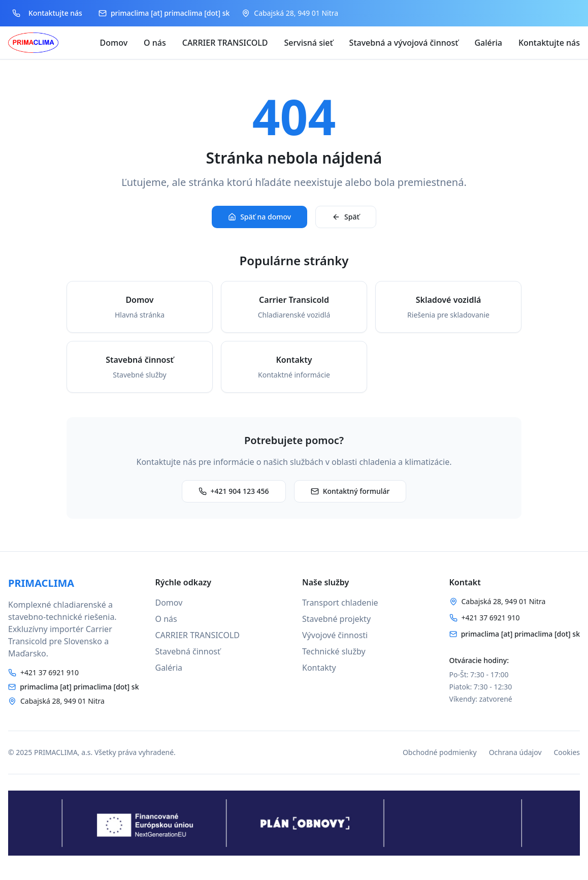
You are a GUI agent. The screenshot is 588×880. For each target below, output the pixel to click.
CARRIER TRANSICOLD (225, 43)
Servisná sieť (309, 43)
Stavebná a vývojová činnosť (404, 43)
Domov (114, 43)
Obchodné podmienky (440, 752)
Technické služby (334, 651)
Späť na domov (259, 217)
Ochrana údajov (515, 752)
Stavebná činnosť (188, 651)
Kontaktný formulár (350, 491)
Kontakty (319, 668)
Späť (346, 217)
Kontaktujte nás (549, 43)
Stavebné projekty (336, 619)
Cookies (567, 752)
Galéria (488, 43)
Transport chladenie (340, 603)
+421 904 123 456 (234, 491)
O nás (155, 43)
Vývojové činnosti (335, 635)
